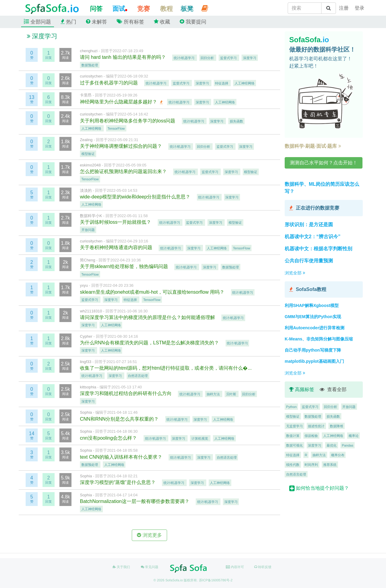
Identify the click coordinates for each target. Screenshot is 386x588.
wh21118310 (91, 311)
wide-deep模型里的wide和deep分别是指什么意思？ (136, 197)
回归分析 (208, 58)
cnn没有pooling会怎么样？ (109, 438)
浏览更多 (149, 535)
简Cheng (88, 260)
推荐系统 (330, 464)
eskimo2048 (90, 165)
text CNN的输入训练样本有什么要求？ (122, 457)
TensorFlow (116, 128)
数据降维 (337, 426)
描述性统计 (316, 426)
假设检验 (311, 435)
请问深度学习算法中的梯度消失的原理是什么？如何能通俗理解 (148, 317)
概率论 (354, 435)
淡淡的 (86, 190)
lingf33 (86, 362)
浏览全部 (295, 273)
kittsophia (88, 387)
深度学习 (250, 58)
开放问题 (88, 230)
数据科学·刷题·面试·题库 (313, 146)
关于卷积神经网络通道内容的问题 (117, 247)
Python (291, 406)
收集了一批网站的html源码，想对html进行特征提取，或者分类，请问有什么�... (166, 368)
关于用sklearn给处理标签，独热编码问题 (125, 266)
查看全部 (333, 389)
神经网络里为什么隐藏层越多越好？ (119, 102)
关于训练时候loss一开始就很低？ (116, 222)
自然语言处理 (138, 376)
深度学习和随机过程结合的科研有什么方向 (126, 393)
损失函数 (236, 121)
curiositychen (91, 76)
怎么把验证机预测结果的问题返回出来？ (124, 171)
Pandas (348, 445)
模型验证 (88, 154)
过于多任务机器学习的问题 (109, 83)
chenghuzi (89, 51)
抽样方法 (214, 394)
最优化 (332, 445)
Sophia (86, 412)
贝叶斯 (232, 394)
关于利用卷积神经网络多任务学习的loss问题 (128, 121)
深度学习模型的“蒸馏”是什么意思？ (118, 482)
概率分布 (338, 455)
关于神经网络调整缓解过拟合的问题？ (122, 146)
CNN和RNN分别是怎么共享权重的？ (120, 419)
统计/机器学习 (185, 58)
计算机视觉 (200, 438)
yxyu (84, 285)
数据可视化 (294, 445)
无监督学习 (294, 426)
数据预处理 (90, 65)
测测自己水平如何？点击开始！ (324, 163)
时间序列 (311, 464)
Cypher (86, 336)
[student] (344, 8)
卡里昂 (86, 95)
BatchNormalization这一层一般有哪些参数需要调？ (135, 501)
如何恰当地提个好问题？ (319, 488)
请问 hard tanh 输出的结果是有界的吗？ (123, 57)
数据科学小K (91, 216)
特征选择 (222, 83)
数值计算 (293, 435)
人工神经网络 (245, 83)
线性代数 (293, 464)
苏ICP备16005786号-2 (216, 580)
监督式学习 (229, 58)
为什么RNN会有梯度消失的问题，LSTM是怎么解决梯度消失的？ (150, 343)
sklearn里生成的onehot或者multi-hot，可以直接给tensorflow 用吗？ (153, 292)
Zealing (86, 140)
